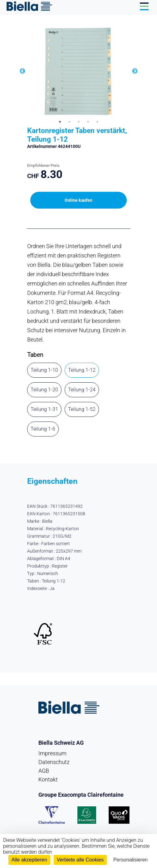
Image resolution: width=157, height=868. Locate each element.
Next (135, 71)
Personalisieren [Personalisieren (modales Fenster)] (130, 860)
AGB (44, 771)
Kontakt (48, 779)
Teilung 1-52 (82, 409)
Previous (22, 71)
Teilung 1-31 (44, 409)
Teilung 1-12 (82, 370)
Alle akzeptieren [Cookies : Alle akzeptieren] (29, 860)
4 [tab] (88, 122)
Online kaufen (78, 200)
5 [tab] (97, 122)
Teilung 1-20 (44, 390)
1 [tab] (60, 122)
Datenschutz (54, 762)
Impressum (52, 753)
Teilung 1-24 (82, 390)
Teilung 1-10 (44, 370)
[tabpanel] (79, 71)
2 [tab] (69, 122)
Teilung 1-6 (43, 429)
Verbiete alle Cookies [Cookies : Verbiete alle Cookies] (80, 860)
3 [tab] (79, 122)
